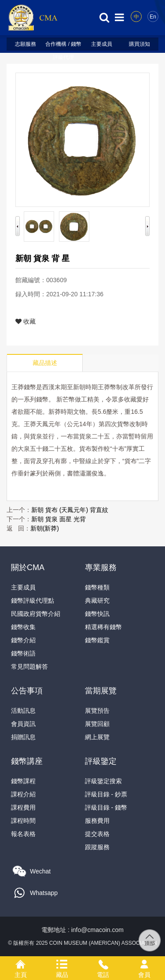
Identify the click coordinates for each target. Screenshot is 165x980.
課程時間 (23, 821)
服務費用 (97, 821)
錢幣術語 (23, 653)
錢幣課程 (23, 781)
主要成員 (102, 44)
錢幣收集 (23, 627)
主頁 (21, 963)
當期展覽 (101, 691)
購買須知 (139, 44)
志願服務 (26, 44)
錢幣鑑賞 (97, 640)
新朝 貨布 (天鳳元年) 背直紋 (70, 510)
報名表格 (23, 834)
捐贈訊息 (23, 737)
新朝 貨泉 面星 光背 (59, 519)
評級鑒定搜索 (103, 781)
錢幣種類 (97, 587)
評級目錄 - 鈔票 (106, 794)
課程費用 (23, 807)
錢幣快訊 (97, 614)
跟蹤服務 (97, 847)
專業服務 (101, 567)
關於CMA (28, 567)
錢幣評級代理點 (33, 601)
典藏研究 (97, 601)
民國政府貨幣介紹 (36, 614)
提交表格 (97, 834)
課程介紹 (23, 794)
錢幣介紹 (23, 640)
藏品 (62, 963)
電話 (103, 963)
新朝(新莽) (45, 528)
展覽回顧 (97, 724)
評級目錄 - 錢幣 (106, 807)
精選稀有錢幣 (103, 627)
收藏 (26, 321)
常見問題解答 (29, 667)
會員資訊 (23, 724)
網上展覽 (97, 737)
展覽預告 (97, 711)
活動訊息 (23, 711)
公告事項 (27, 691)
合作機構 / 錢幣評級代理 (63, 46)
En (153, 17)
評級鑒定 (101, 761)
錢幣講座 (27, 761)
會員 (144, 963)
